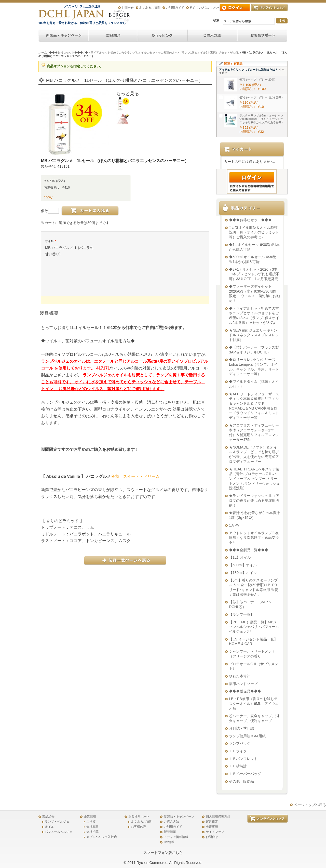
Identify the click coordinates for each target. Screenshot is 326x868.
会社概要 (92, 827)
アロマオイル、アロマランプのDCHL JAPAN (72, 15)
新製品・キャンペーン (179, 817)
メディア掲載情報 (176, 837)
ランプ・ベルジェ (57, 822)
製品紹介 (48, 817)
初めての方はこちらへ (205, 8)
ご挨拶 (91, 822)
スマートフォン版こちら (163, 853)
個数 (45, 211)
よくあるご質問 (150, 8)
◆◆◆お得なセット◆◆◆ (66, 52)
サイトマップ (215, 832)
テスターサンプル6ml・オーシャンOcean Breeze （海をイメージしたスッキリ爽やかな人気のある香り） (262, 119)
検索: (217, 20)
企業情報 (90, 817)
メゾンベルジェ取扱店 (102, 837)
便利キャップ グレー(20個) (257, 80)
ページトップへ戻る (310, 805)
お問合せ (128, 8)
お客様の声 (139, 827)
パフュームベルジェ (59, 832)
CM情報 (169, 842)
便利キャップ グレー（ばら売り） (262, 97)
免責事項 (212, 827)
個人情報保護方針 (218, 817)
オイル (50, 241)
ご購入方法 (171, 822)
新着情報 (170, 832)
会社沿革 (92, 832)
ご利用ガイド (175, 8)
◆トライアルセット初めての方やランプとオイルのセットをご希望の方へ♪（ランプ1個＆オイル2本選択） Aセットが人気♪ (162, 52)
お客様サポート (139, 817)
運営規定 (212, 822)
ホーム (43, 52)
